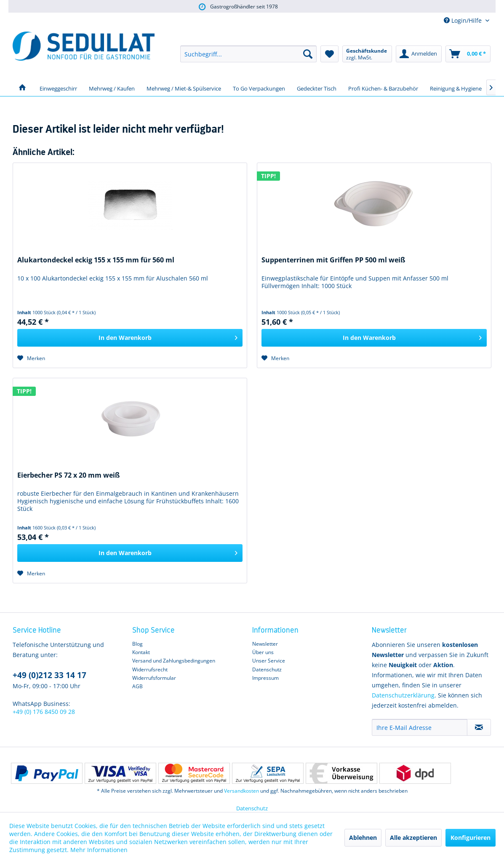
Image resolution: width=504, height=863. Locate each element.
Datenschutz (267, 669)
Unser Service (269, 661)
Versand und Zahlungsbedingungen (174, 661)
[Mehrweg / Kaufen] (112, 88)
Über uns (263, 652)
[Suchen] (308, 54)
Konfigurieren (471, 838)
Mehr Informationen (99, 850)
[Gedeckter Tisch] (317, 88)
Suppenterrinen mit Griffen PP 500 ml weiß (333, 260)
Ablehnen (363, 838)
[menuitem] (248, 54)
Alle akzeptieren (413, 838)
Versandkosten (241, 791)
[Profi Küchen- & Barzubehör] (383, 88)
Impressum (265, 678)
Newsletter (265, 644)
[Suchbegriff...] (248, 54)
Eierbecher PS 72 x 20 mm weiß (68, 475)
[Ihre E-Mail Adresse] (420, 727)
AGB (137, 686)
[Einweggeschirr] (58, 88)
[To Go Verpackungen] (259, 88)
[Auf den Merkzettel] (31, 358)
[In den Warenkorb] (130, 338)
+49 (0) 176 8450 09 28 (44, 712)
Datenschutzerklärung (403, 695)
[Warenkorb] (468, 54)
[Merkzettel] (329, 54)
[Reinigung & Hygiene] (456, 88)
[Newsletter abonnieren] (479, 727)
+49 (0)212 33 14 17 (49, 675)
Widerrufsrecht (150, 669)
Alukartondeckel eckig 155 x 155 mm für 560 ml (96, 260)
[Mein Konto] (419, 54)
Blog (137, 644)
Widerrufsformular (154, 678)
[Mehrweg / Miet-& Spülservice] (184, 88)
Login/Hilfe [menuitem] (464, 20)
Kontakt (141, 652)
